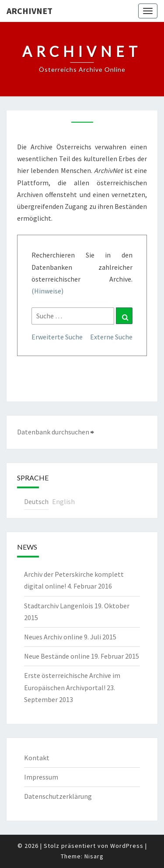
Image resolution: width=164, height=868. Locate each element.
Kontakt (37, 758)
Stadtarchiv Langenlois (59, 606)
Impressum (41, 777)
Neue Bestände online (57, 656)
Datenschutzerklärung (58, 796)
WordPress (127, 846)
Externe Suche (111, 337)
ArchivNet (30, 11)
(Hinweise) (47, 291)
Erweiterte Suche (57, 337)
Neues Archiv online (53, 637)
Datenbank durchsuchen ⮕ (56, 432)
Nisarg (94, 856)
